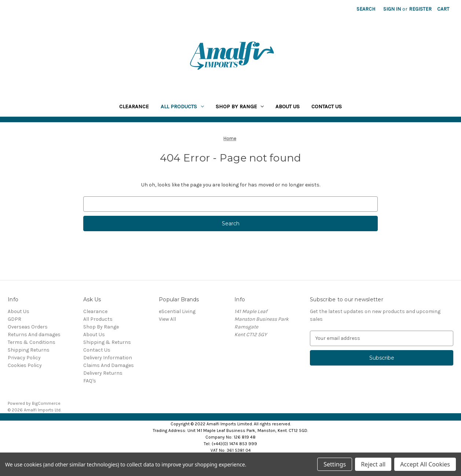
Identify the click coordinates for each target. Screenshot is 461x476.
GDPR (14, 319)
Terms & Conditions (32, 342)
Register (420, 9)
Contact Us (327, 106)
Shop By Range (240, 106)
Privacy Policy (24, 358)
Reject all (373, 464)
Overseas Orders (28, 327)
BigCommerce (46, 403)
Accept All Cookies (425, 464)
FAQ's (90, 381)
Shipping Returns (29, 350)
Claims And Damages (109, 365)
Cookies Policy (25, 365)
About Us (288, 106)
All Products (182, 106)
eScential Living (177, 311)
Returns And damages (34, 335)
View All (167, 319)
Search (366, 9)
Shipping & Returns (107, 342)
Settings (335, 464)
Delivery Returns (103, 373)
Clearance (134, 106)
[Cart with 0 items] (443, 9)
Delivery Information (108, 358)
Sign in (392, 9)
